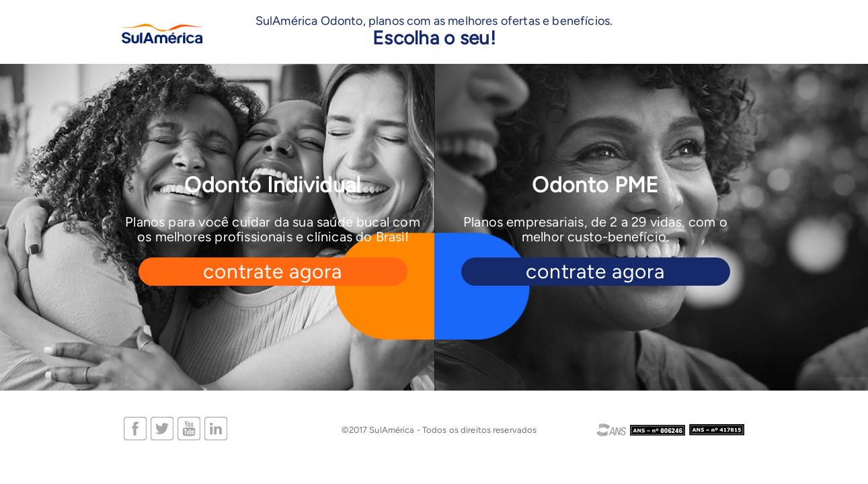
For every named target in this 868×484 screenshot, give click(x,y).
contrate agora (273, 272)
